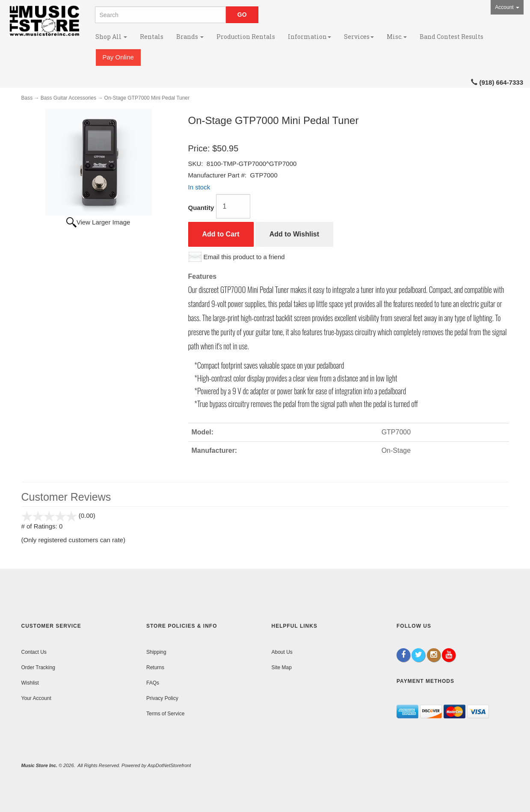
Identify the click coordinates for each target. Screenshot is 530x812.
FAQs (153, 683)
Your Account (36, 698)
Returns (155, 667)
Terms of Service (165, 714)
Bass (27, 98)
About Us (282, 652)
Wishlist (30, 683)
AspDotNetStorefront (169, 765)
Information (309, 37)
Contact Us (34, 652)
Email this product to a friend (244, 257)
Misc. (397, 37)
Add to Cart (221, 234)
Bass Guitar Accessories (68, 98)
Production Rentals (246, 37)
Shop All (111, 37)
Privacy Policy (162, 698)
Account (507, 7)
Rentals (152, 37)
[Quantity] (233, 206)
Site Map (282, 667)
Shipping (156, 652)
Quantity (201, 208)
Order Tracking (38, 667)
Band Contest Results (452, 37)
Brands (190, 37)
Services (359, 37)
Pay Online (118, 57)
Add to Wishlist (294, 234)
